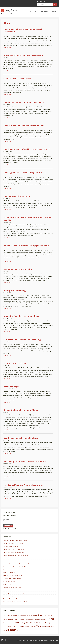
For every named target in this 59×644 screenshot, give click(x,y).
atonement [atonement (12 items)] (14, 615)
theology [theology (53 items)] (12, 630)
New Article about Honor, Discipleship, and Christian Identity (17, 564)
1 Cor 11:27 (8, 250)
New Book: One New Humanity (18, 269)
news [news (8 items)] (37, 623)
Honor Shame (7, 14)
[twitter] (2, 640)
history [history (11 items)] (45, 619)
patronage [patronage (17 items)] (47, 623)
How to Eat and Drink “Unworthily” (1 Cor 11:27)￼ (26, 246)
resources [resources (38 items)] (23, 626)
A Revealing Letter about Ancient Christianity (25, 461)
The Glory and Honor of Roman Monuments (24, 126)
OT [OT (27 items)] (42, 622)
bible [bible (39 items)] (20, 615)
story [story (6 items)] (52, 626)
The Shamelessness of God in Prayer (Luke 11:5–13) (27, 149)
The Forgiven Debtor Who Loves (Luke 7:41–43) (25, 173)
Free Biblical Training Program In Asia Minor (24, 485)
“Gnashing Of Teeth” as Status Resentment (23, 55)
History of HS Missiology (15, 291)
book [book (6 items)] (24, 615)
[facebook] (6, 640)
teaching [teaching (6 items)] (5, 630)
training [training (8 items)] (19, 630)
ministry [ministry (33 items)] (22, 622)
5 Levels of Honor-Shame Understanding (22, 340)
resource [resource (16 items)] (16, 626)
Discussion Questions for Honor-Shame (21, 316)
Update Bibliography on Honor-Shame (21, 410)
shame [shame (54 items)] (39, 626)
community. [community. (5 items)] (27, 615)
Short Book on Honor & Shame (17, 79)
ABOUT (54, 12)
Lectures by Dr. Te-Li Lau (15, 363)
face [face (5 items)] (22, 619)
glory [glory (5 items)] (28, 619)
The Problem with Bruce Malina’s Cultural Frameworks (16, 541)
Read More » (7, 47)
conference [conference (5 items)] (33, 615)
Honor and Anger (11, 387)
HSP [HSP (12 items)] (10, 623)
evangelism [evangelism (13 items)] (17, 619)
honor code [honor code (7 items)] (6, 623)
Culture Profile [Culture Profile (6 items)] (46, 615)
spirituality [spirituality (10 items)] (48, 626)
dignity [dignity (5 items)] (50, 615)
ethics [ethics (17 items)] (11, 619)
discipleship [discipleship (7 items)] (6, 619)
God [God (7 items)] (30, 619)
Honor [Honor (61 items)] (51, 619)
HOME (30, 12)
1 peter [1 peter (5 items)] (5, 615)
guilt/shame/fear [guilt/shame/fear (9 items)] (39, 619)
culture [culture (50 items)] (39, 615)
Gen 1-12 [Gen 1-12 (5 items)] (25, 619)
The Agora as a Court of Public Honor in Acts (24, 102)
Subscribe (8, 526)
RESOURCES (46, 12)
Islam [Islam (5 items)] (13, 623)
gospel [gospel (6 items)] (33, 619)
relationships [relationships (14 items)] (8, 626)
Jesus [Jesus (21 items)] (16, 622)
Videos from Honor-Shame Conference (13, 599)
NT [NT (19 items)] (40, 622)
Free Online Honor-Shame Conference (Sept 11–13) (15, 602)
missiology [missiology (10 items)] (29, 623)
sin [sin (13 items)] (44, 626)
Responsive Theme (53, 640)
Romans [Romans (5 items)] (29, 626)
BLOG (37, 12)
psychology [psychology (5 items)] (53, 623)
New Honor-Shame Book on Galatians (21, 438)
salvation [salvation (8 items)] (33, 626)
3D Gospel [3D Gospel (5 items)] (9, 615)
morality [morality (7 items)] (34, 623)
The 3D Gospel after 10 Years (17, 196)
